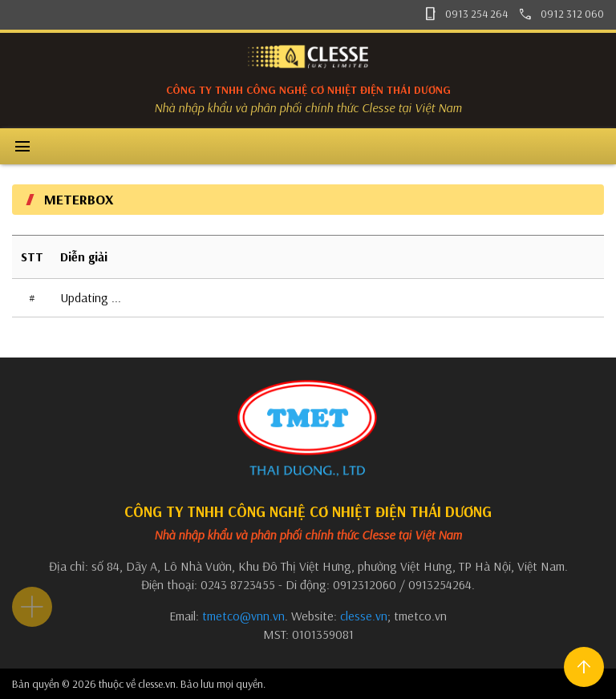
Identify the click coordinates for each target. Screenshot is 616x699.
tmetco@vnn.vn (243, 616)
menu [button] (22, 147)
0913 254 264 (465, 14)
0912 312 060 (561, 14)
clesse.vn (364, 616)
